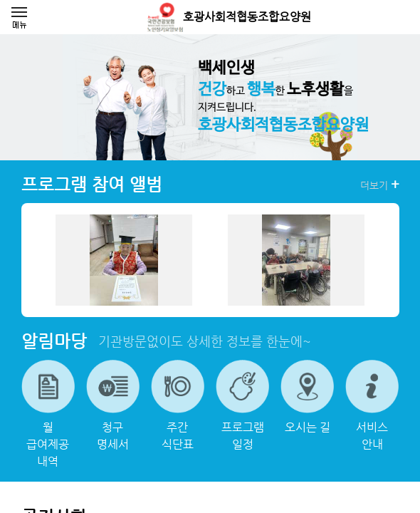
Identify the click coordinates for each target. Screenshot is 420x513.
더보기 (380, 185)
